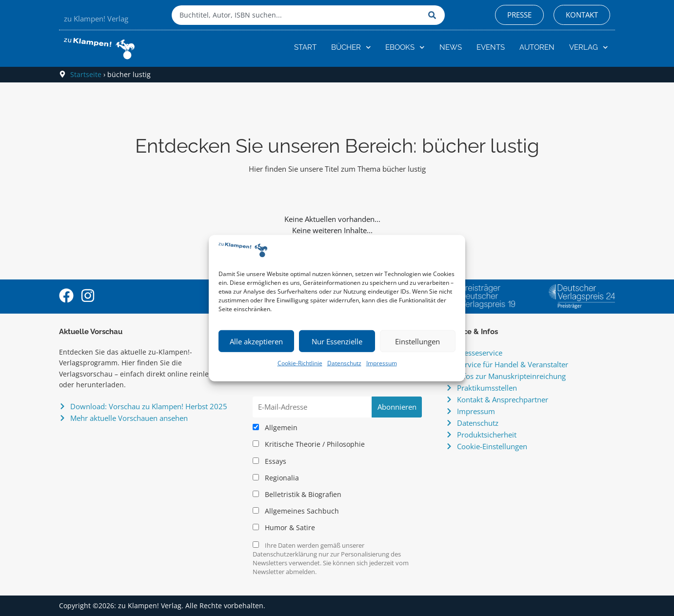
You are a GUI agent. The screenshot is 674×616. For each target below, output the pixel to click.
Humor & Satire (284, 528)
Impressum (382, 363)
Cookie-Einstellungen (492, 446)
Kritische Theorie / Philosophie (309, 444)
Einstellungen (417, 341)
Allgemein (275, 428)
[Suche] (434, 15)
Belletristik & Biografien (297, 495)
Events (491, 47)
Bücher (351, 48)
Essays (269, 461)
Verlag (589, 48)
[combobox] (297, 15)
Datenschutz (344, 363)
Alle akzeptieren (256, 341)
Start (305, 47)
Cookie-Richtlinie (300, 363)
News (451, 47)
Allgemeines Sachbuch (296, 511)
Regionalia (276, 478)
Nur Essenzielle (337, 341)
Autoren (537, 47)
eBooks (405, 48)
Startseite (86, 74)
